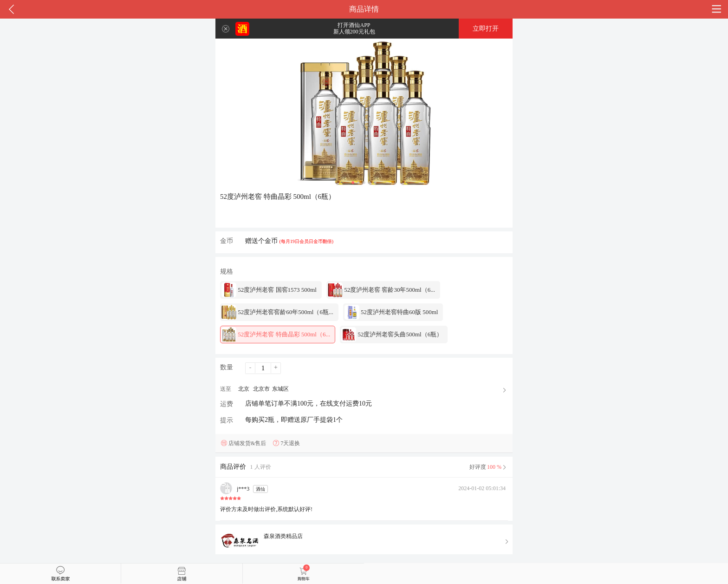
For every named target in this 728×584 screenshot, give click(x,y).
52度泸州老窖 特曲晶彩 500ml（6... (276, 335)
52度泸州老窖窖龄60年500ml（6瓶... (277, 312)
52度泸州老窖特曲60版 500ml (391, 312)
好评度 (489, 467)
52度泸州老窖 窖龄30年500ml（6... (381, 290)
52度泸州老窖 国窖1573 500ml (269, 290)
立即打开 (486, 29)
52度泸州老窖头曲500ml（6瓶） (392, 335)
